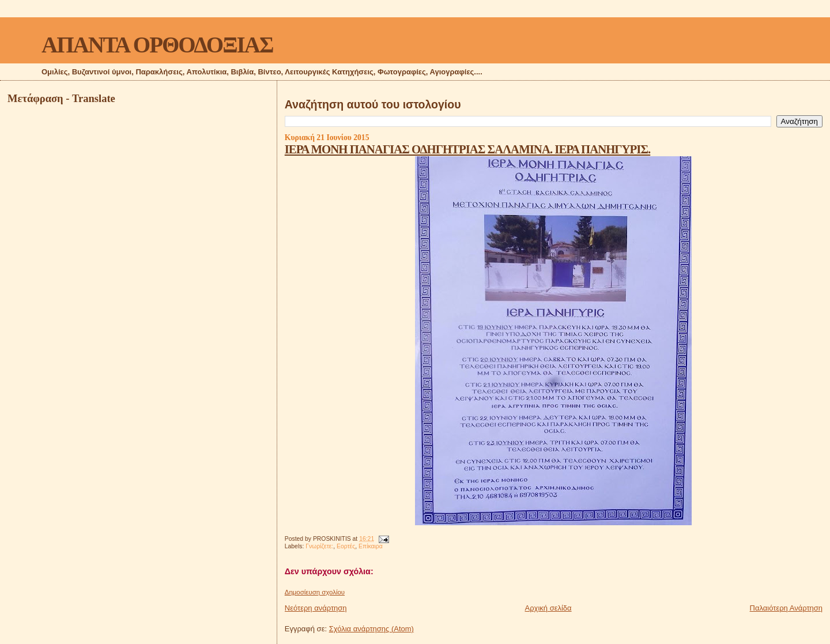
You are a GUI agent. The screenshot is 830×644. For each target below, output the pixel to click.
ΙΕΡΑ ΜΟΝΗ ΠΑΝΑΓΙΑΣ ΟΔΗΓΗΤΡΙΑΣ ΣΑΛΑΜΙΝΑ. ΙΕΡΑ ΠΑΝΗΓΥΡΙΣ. (467, 149)
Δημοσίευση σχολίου (315, 592)
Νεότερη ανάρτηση (316, 608)
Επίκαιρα (371, 546)
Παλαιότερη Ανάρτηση (786, 608)
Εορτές (346, 546)
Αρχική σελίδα (548, 608)
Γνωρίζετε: (319, 546)
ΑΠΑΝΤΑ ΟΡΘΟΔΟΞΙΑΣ (157, 45)
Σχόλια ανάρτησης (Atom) (371, 629)
